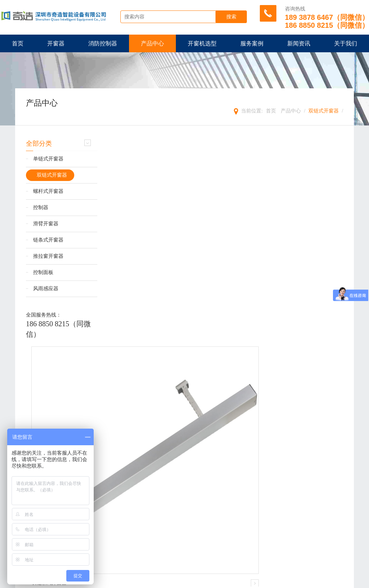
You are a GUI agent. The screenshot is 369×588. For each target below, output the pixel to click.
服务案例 (252, 43)
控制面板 (43, 273)
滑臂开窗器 (46, 224)
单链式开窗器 (48, 159)
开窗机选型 (202, 43)
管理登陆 (206, 581)
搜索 (233, 17)
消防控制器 (103, 43)
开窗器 (56, 43)
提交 (184, 553)
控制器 (41, 208)
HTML (146, 581)
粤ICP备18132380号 (313, 581)
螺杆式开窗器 (48, 192)
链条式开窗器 (48, 240)
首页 (18, 43)
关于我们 (346, 43)
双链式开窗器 (324, 111)
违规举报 (230, 581)
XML (130, 581)
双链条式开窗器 (131, 370)
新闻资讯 (299, 43)
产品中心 (152, 43)
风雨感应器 (46, 289)
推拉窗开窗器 (48, 257)
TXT (162, 581)
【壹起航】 (277, 581)
